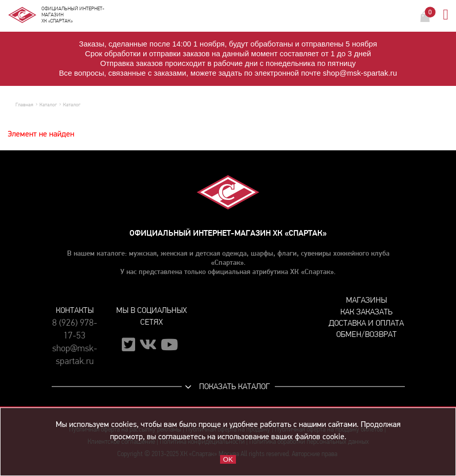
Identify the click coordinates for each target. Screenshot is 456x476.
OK (228, 459)
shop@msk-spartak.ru (75, 355)
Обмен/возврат (366, 334)
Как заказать (366, 312)
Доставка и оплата (366, 323)
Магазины (366, 300)
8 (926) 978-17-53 (75, 329)
